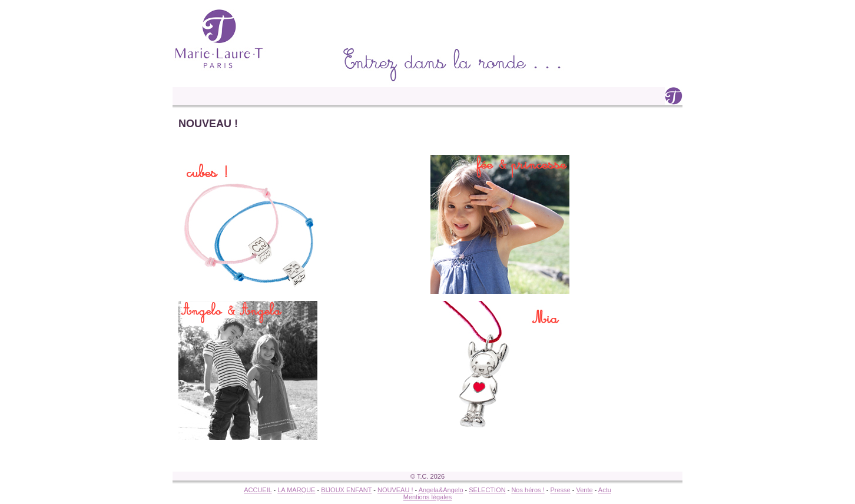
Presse (560, 490)
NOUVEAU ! (395, 490)
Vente (584, 490)
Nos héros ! (528, 490)
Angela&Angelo (441, 490)
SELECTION (487, 490)
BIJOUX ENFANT (346, 490)
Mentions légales (428, 497)
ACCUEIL (258, 490)
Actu (605, 490)
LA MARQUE (296, 490)
